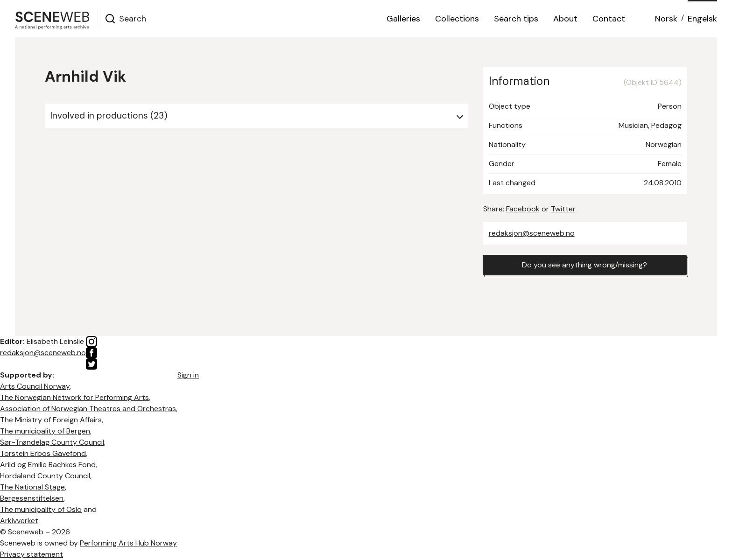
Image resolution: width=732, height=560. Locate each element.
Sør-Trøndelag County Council (52, 442)
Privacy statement (32, 554)
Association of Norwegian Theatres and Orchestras (88, 409)
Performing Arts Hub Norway (128, 543)
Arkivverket (19, 521)
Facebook (523, 209)
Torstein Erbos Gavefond (43, 453)
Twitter (563, 209)
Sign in (188, 375)
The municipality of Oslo (41, 509)
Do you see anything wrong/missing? (584, 265)
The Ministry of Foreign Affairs (51, 420)
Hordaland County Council (45, 476)
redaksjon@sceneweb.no (532, 233)
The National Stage (32, 487)
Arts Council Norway (35, 386)
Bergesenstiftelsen (32, 498)
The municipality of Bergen (45, 431)
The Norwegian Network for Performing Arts (74, 397)
